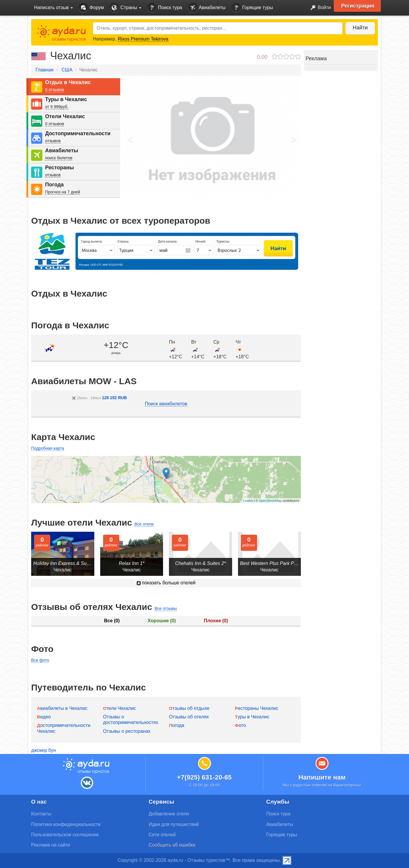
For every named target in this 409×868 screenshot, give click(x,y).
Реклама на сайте (51, 845)
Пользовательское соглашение (65, 835)
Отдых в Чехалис (68, 82)
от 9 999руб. (57, 107)
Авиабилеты (207, 8)
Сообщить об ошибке (172, 845)
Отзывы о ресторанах (127, 731)
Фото (240, 725)
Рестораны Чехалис (257, 708)
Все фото (40, 660)
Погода (54, 185)
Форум (91, 8)
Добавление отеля (169, 814)
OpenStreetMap (270, 501)
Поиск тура (165, 8)
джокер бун (43, 750)
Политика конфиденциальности (66, 824)
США (67, 70)
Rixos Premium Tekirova (143, 39)
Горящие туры (252, 8)
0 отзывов (55, 90)
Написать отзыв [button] (53, 7)
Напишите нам (322, 777)
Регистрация (358, 6)
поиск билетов (59, 158)
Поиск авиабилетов (166, 404)
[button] (130, 139)
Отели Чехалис (65, 116)
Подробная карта (48, 448)
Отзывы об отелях (189, 717)
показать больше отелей (166, 583)
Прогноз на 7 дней (62, 192)
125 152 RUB (114, 398)
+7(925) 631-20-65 (204, 777)
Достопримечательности (78, 133)
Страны (125, 8)
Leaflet (248, 501)
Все (112, 621)
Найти (360, 28)
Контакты (41, 814)
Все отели (144, 524)
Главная (45, 70)
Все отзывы (166, 608)
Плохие (216, 621)
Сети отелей (162, 835)
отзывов (53, 141)
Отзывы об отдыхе (189, 708)
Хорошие (162, 621)
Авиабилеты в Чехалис (62, 708)
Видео (44, 717)
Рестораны (59, 168)
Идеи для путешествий (174, 824)
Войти (319, 8)
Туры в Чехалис (66, 99)
